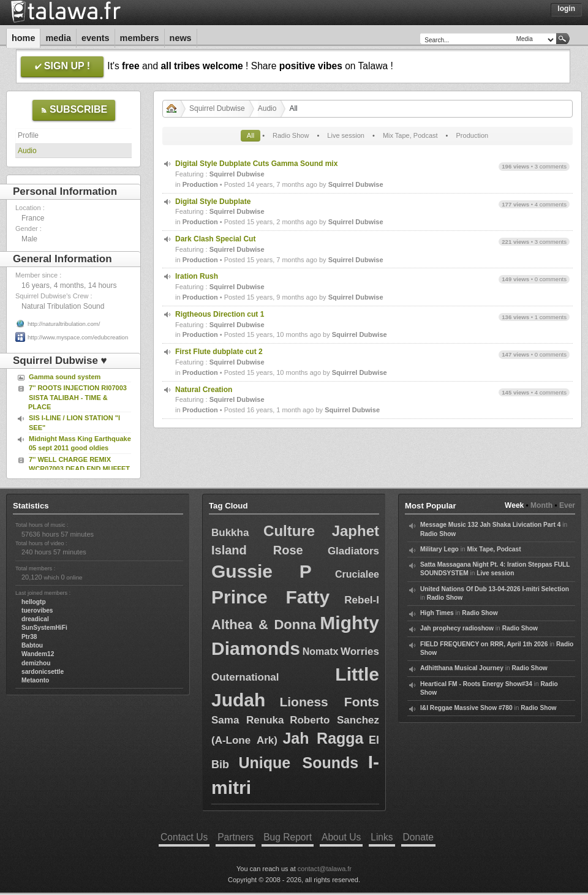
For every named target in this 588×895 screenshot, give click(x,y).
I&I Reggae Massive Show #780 (466, 708)
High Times (437, 613)
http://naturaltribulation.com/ (64, 324)
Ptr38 (29, 637)
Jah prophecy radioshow (457, 628)
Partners (236, 837)
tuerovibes (37, 610)
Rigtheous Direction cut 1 (220, 314)
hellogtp (34, 602)
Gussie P (262, 571)
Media (58, 38)
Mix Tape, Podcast (410, 135)
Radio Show (291, 135)
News (181, 38)
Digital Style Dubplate (213, 202)
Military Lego (439, 549)
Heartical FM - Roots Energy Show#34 (476, 684)
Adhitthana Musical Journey (462, 668)
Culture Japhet (321, 531)
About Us (341, 837)
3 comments (551, 166)
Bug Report (288, 837)
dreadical (35, 619)
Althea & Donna (264, 625)
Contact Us (184, 837)
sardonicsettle (43, 672)
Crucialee (357, 574)
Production (473, 135)
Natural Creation (204, 390)
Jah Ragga (323, 738)
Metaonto (35, 680)
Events (96, 38)
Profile (28, 135)
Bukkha (230, 533)
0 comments (551, 279)
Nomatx (321, 651)
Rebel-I (362, 600)
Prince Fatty (270, 597)
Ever (567, 505)
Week (514, 505)
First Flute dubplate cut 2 (219, 352)
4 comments (551, 204)
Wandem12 (38, 654)
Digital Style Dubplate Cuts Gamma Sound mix (256, 164)
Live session (346, 135)
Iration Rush (197, 276)
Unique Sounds (298, 763)
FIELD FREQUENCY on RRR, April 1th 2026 (484, 644)
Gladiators (353, 551)
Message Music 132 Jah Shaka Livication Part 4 (490, 525)
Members (140, 38)
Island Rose (257, 550)
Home (23, 38)
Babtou (32, 645)
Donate (418, 837)
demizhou (36, 663)
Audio (27, 151)
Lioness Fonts (329, 702)
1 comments (551, 317)
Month (541, 505)
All (251, 135)
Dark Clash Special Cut (215, 239)
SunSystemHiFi (44, 628)
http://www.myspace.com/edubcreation (78, 337)
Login (566, 9)
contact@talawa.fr (325, 869)
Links (382, 837)
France (33, 218)
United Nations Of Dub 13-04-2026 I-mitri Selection (495, 589)
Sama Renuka (247, 720)
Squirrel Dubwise (217, 108)
